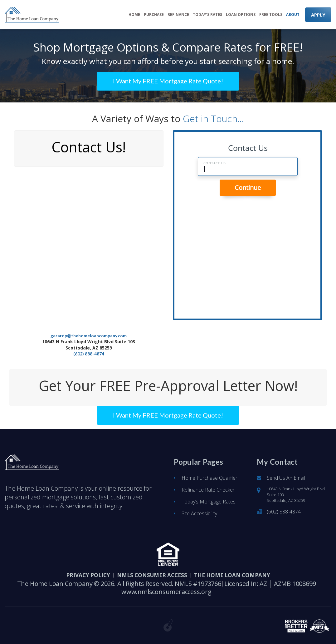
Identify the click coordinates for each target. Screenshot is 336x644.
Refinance (178, 15)
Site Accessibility (199, 513)
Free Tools (271, 15)
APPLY (318, 15)
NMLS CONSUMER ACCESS (152, 575)
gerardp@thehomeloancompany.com (89, 336)
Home (134, 15)
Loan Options (241, 15)
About (293, 15)
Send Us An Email (286, 478)
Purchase (154, 15)
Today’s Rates (207, 15)
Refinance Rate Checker (208, 490)
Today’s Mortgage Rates (209, 502)
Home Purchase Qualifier (209, 478)
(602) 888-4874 (89, 354)
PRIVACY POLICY (88, 575)
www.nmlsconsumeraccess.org (166, 592)
